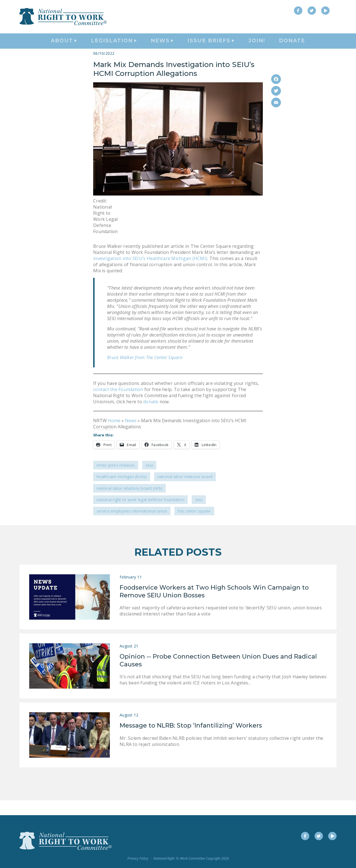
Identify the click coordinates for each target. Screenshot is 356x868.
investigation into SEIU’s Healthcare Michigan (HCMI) (150, 273)
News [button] (162, 49)
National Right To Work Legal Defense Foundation (140, 514)
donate (150, 416)
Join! (257, 49)
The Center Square (194, 526)
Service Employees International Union (132, 526)
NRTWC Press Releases (116, 480)
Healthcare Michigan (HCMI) (122, 492)
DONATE (292, 49)
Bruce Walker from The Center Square (145, 372)
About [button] (64, 49)
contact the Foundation (118, 404)
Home (114, 435)
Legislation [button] (114, 49)
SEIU (149, 480)
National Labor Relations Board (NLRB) (129, 503)
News (131, 435)
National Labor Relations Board (185, 492)
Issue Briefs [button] (211, 49)
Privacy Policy (138, 858)
